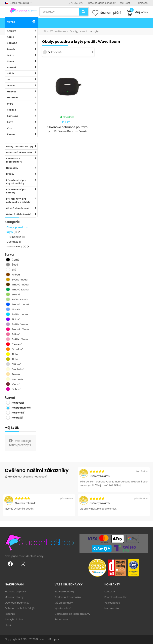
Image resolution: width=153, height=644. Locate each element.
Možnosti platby (14, 597)
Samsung (13, 116)
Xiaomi (11, 134)
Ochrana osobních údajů (20, 608)
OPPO (10, 104)
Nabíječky (12, 168)
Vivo (10, 128)
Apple (10, 37)
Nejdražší (17, 418)
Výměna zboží (63, 608)
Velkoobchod (112, 603)
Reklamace (61, 619)
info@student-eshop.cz (102, 3)
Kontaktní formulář (115, 597)
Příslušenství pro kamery (16, 191)
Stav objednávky (64, 592)
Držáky (10, 174)
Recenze (10, 614)
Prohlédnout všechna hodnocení (26, 477)
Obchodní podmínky (17, 603)
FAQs (8, 625)
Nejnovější (18, 403)
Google (11, 49)
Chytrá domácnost (18, 208)
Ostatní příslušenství (19, 214)
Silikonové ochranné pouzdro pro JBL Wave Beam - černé (67, 129)
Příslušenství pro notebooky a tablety (18, 200)
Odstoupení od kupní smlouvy (72, 614)
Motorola (12, 98)
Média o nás (112, 608)
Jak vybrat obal (14, 619)
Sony (10, 122)
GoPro (11, 55)
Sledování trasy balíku (68, 597)
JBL (9, 79)
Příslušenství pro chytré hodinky (16, 182)
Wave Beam (58, 31)
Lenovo (11, 85)
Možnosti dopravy (15, 592)
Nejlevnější (18, 413)
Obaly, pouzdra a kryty (20, 146)
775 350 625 (76, 3)
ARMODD (12, 43)
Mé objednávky (64, 603)
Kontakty (110, 592)
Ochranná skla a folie (19, 152)
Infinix (11, 73)
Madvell (12, 92)
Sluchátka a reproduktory (14, 160)
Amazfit (12, 31)
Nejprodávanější (21, 408)
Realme (12, 110)
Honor (11, 61)
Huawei (11, 67)
